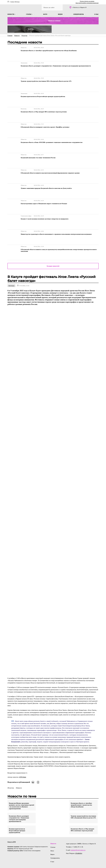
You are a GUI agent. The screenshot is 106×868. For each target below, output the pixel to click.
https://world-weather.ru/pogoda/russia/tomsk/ (87, 3)
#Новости (19, 773)
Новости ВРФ (12, 827)
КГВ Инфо (23, 762)
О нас (96, 14)
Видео (60, 14)
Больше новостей (53, 251)
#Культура (11, 773)
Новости (11, 14)
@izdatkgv (79, 839)
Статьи (29, 14)
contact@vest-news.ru (78, 835)
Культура (11, 271)
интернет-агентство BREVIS (74, 858)
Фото (45, 14)
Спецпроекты (78, 14)
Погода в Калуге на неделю (87, 1)
